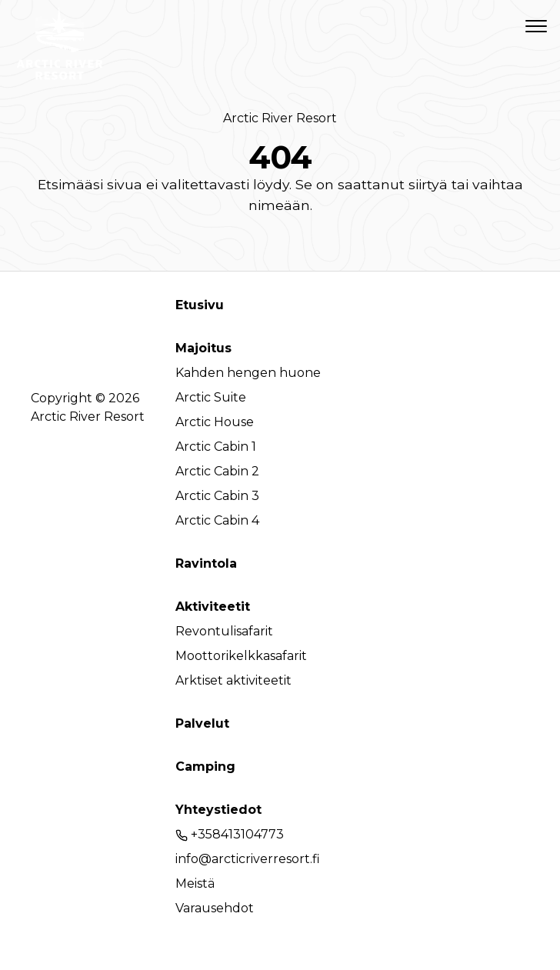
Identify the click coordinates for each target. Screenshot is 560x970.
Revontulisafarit (224, 631)
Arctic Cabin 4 (217, 520)
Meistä (195, 883)
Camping (205, 767)
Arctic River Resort (280, 118)
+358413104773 (230, 834)
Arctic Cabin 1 (216, 447)
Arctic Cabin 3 (217, 496)
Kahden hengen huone (248, 373)
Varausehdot (215, 908)
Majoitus (203, 348)
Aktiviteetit (213, 607)
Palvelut (202, 723)
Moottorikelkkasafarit (241, 656)
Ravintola (206, 563)
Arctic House (215, 422)
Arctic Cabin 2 (217, 471)
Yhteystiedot (218, 810)
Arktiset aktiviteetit (233, 680)
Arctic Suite (211, 397)
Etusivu (200, 305)
